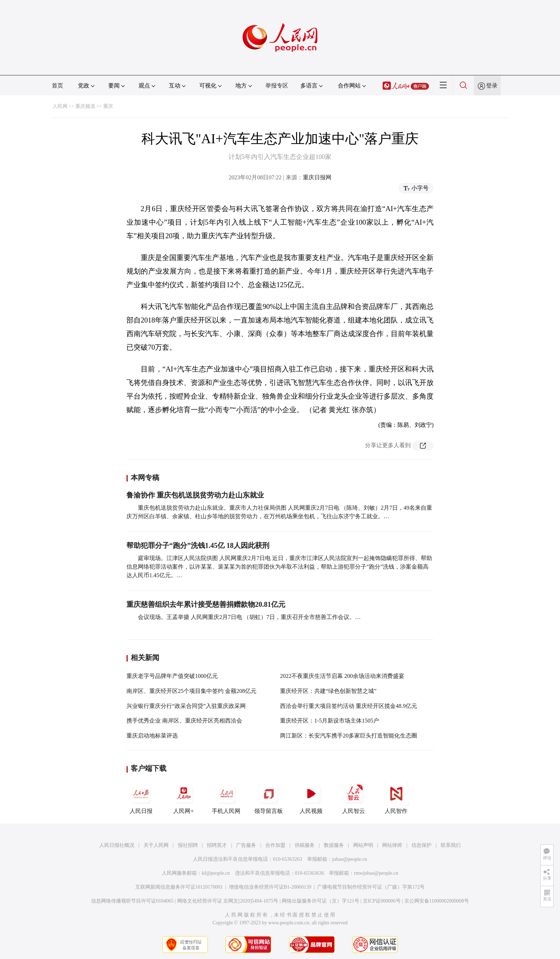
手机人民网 (226, 798)
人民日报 (141, 798)
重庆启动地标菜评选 (152, 736)
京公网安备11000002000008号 (437, 901)
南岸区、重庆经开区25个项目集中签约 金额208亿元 (191, 691)
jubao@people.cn (350, 859)
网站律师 (392, 845)
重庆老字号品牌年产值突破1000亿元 (172, 676)
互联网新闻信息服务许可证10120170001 (179, 887)
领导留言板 (269, 798)
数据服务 (334, 845)
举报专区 (277, 86)
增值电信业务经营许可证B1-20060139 (270, 887)
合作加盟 (275, 845)
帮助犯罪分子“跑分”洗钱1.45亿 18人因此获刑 (198, 545)
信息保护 (421, 845)
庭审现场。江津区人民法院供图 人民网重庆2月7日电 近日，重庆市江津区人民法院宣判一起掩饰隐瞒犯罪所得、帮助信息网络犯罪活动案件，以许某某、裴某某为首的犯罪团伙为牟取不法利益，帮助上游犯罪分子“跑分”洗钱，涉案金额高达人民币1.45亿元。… (279, 567)
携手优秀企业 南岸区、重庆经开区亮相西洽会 (184, 721)
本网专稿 (145, 478)
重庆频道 (85, 106)
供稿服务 (305, 845)
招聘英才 (217, 845)
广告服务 (246, 845)
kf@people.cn (216, 873)
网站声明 (363, 845)
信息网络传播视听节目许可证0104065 (132, 901)
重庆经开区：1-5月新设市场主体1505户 (329, 721)
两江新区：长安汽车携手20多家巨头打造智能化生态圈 (349, 736)
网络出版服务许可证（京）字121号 (321, 901)
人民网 (60, 106)
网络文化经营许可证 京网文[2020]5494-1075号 (228, 901)
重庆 (108, 106)
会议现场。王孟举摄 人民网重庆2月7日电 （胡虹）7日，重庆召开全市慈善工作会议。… (249, 617)
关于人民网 (156, 845)
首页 (57, 86)
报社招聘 (188, 845)
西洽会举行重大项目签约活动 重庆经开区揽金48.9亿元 (349, 706)
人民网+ (184, 798)
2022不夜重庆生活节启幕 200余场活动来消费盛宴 (342, 676)
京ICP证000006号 (382, 901)
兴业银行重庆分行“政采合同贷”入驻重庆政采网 (186, 706)
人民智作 (396, 798)
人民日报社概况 (117, 845)
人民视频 (311, 798)
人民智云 (354, 798)
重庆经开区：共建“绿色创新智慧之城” (328, 691)
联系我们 (451, 845)
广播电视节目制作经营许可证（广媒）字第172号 (371, 887)
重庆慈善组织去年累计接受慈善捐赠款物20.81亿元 (206, 604)
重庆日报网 (317, 177)
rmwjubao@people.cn (376, 873)
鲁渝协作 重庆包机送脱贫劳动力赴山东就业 (195, 495)
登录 (492, 86)
